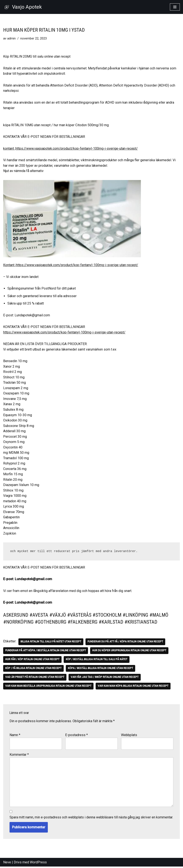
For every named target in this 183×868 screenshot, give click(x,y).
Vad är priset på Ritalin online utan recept (35, 678)
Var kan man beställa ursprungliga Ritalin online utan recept (48, 687)
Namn (15, 736)
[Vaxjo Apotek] (23, 7)
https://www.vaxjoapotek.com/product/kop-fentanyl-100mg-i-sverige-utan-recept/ (64, 333)
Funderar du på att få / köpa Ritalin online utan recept (125, 643)
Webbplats (129, 736)
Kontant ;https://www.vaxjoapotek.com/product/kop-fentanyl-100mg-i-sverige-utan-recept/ (71, 265)
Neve (7, 863)
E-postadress (76, 736)
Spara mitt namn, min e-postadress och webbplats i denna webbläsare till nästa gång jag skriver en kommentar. (91, 819)
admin (11, 39)
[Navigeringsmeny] (175, 7)
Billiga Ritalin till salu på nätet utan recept (51, 643)
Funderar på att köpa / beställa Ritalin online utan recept (46, 652)
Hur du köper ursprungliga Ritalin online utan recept (129, 652)
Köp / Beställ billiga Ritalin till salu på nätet (97, 661)
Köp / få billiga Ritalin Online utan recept (33, 669)
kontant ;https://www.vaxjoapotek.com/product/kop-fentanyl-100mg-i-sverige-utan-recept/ (70, 149)
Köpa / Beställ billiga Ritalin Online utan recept (100, 669)
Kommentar (19, 756)
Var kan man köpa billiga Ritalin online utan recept (133, 687)
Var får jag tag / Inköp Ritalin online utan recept (105, 678)
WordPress (38, 863)
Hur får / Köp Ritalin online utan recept (32, 661)
